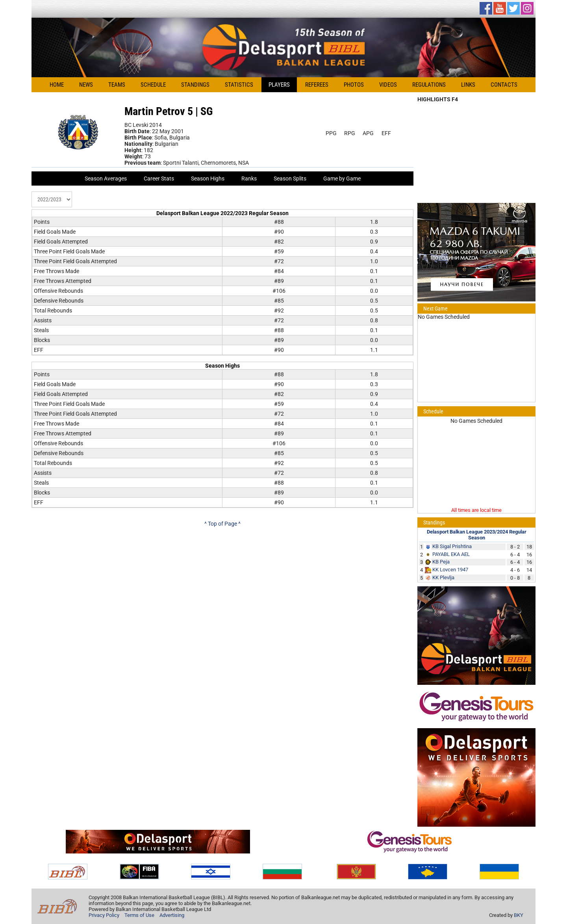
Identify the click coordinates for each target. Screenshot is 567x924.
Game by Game (342, 178)
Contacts (504, 85)
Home (57, 85)
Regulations (429, 85)
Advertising (172, 915)
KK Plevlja (443, 577)
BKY (519, 915)
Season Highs (208, 178)
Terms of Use (139, 915)
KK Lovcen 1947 (450, 570)
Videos (388, 85)
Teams (117, 85)
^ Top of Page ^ (222, 524)
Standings (195, 85)
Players (279, 85)
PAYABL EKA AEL (451, 554)
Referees (317, 85)
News (86, 85)
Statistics (239, 85)
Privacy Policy (104, 915)
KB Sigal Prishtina (452, 546)
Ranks (249, 178)
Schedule (153, 85)
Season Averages (106, 178)
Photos (354, 85)
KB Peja (441, 562)
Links (468, 85)
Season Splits (290, 178)
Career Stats (159, 178)
